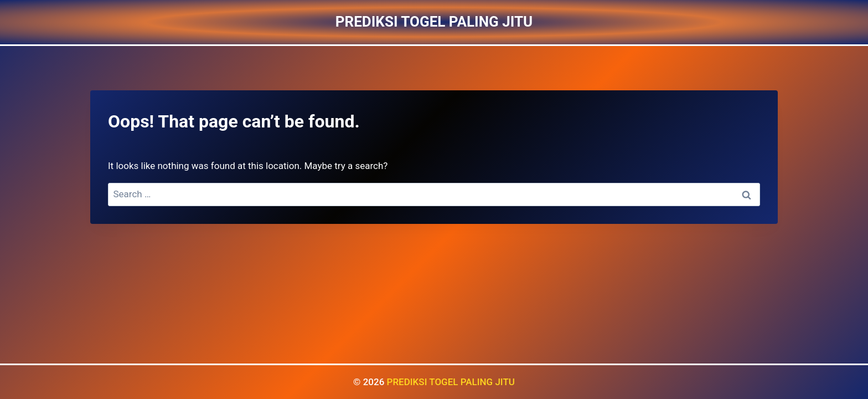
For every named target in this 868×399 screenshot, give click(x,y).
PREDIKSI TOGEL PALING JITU (451, 382)
